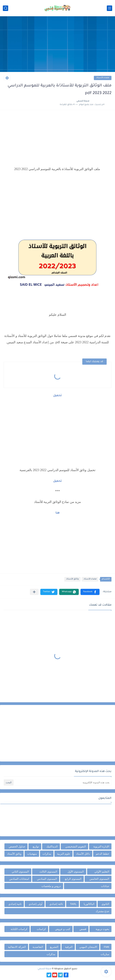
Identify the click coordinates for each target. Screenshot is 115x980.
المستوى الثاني (20, 872)
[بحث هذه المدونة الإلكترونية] (63, 782)
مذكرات (47, 854)
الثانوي (105, 904)
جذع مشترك (102, 911)
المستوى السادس (47, 879)
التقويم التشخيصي (76, 846)
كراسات (41, 929)
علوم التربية (64, 854)
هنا (57, 513)
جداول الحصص (17, 846)
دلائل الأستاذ (83, 854)
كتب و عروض (63, 929)
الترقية (69, 947)
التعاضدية (38, 947)
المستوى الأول (76, 872)
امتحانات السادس (19, 879)
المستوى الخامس (99, 879)
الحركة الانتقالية (17, 947)
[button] (90, 592)
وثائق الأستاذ (72, 579)
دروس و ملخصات (51, 886)
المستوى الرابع (73, 879)
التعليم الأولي (102, 872)
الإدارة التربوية (101, 846)
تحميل (57, 396)
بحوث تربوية (102, 929)
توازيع (36, 846)
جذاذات (105, 886)
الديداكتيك (52, 846)
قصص (83, 929)
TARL (73, 904)
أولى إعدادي (35, 904)
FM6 (106, 947)
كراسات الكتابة (19, 929)
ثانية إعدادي (15, 904)
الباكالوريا (89, 904)
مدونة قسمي (45, 969)
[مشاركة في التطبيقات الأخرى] (34, 592)
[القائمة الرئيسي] (109, 8)
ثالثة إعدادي (56, 904)
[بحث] (6, 8)
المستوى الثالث (48, 872)
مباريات (105, 954)
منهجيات (32, 854)
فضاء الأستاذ (103, 78)
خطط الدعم (102, 854)
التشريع (54, 947)
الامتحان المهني (88, 947)
